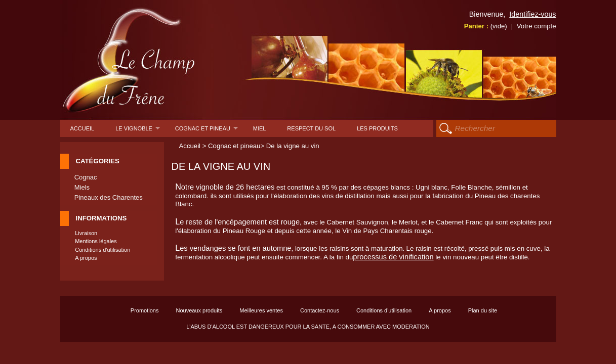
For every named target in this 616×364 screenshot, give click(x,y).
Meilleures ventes (261, 310)
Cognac (86, 177)
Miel (260, 128)
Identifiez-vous (532, 14)
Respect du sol (311, 128)
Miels (82, 187)
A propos (86, 258)
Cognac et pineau (207, 131)
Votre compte (537, 26)
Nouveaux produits (199, 310)
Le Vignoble (138, 131)
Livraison (86, 233)
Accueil (83, 128)
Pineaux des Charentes (109, 197)
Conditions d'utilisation (102, 250)
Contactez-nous (320, 310)
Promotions (145, 310)
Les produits (377, 128)
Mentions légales (96, 241)
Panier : (486, 26)
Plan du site (483, 310)
